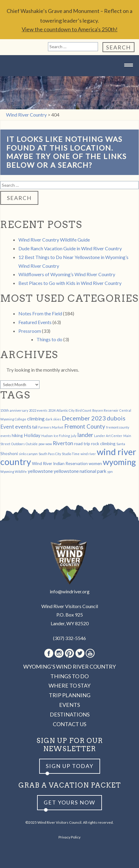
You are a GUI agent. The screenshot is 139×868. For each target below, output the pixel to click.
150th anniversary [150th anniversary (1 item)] (14, 410)
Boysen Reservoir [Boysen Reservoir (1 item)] (105, 410)
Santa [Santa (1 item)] (121, 444)
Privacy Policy (69, 837)
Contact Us (69, 724)
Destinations (70, 714)
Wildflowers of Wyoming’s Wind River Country (67, 274)
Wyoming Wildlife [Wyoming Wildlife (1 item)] (14, 471)
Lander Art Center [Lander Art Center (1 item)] (108, 436)
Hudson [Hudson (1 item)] (47, 436)
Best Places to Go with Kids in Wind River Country (70, 283)
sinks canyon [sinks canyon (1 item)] (28, 454)
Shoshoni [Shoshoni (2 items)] (9, 453)
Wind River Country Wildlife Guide (54, 240)
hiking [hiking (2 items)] (17, 435)
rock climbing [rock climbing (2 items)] (103, 443)
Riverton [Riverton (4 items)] (63, 443)
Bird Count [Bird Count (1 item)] (83, 410)
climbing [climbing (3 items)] (36, 418)
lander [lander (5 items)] (85, 435)
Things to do (49, 339)
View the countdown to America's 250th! (70, 29)
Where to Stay (69, 685)
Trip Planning (70, 695)
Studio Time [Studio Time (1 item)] (71, 454)
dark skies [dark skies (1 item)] (53, 419)
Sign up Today (70, 766)
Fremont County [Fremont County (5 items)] (85, 426)
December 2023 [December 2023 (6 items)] (84, 418)
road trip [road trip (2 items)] (82, 443)
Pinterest (69, 653)
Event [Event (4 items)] (7, 427)
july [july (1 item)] (74, 436)
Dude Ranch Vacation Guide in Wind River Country (70, 248)
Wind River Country (70, 77)
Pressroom (30, 331)
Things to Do (69, 676)
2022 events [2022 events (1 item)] (38, 410)
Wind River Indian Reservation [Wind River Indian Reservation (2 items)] (60, 463)
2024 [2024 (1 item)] (52, 410)
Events (69, 705)
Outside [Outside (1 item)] (32, 444)
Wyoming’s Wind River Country (69, 667)
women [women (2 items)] (95, 463)
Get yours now (69, 802)
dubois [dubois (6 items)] (116, 418)
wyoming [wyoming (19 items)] (119, 462)
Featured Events (35, 322)
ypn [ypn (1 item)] (110, 471)
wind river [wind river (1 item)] (88, 454)
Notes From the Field (40, 313)
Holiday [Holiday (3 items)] (32, 435)
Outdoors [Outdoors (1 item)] (18, 444)
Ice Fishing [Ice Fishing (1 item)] (62, 436)
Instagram (59, 653)
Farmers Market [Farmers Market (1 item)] (51, 427)
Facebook (49, 653)
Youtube (90, 653)
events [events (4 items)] (23, 427)
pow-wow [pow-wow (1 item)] (45, 444)
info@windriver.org (70, 591)
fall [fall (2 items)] (35, 427)
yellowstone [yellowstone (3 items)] (40, 471)
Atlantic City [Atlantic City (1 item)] (65, 410)
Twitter (80, 653)
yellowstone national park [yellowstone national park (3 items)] (80, 471)
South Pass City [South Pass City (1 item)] (50, 454)
